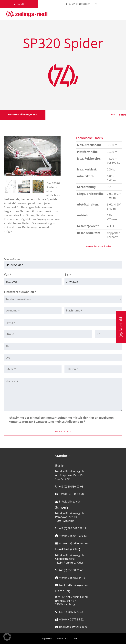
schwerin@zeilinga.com (73, 543)
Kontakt (121, 327)
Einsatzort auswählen (20, 292)
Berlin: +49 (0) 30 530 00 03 (78, 4)
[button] (7, 637)
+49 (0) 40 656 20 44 (71, 612)
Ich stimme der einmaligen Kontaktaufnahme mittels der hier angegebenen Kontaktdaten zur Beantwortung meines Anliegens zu (61, 420)
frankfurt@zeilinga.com (73, 585)
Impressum (47, 638)
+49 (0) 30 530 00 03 (71, 487)
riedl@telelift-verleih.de (73, 627)
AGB (75, 638)
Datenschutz (63, 638)
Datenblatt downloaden (99, 246)
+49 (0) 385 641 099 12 (72, 528)
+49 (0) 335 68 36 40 (71, 570)
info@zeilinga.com (70, 502)
